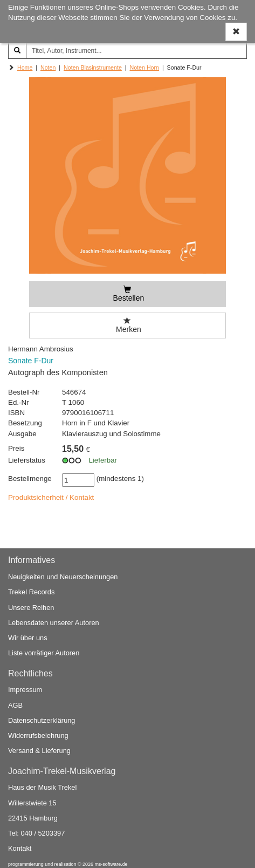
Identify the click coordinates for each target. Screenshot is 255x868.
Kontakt (20, 849)
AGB (15, 705)
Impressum (25, 690)
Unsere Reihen (31, 608)
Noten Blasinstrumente (93, 67)
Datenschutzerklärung (42, 720)
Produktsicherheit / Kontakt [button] (51, 497)
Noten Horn (145, 67)
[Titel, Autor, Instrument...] (136, 51)
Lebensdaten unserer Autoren (54, 623)
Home (25, 67)
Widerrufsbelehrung (38, 736)
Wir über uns (28, 638)
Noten (48, 67)
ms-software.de (111, 864)
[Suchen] (17, 51)
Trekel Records (31, 592)
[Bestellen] (127, 294)
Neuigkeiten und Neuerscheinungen (63, 577)
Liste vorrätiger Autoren (44, 653)
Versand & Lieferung (39, 751)
